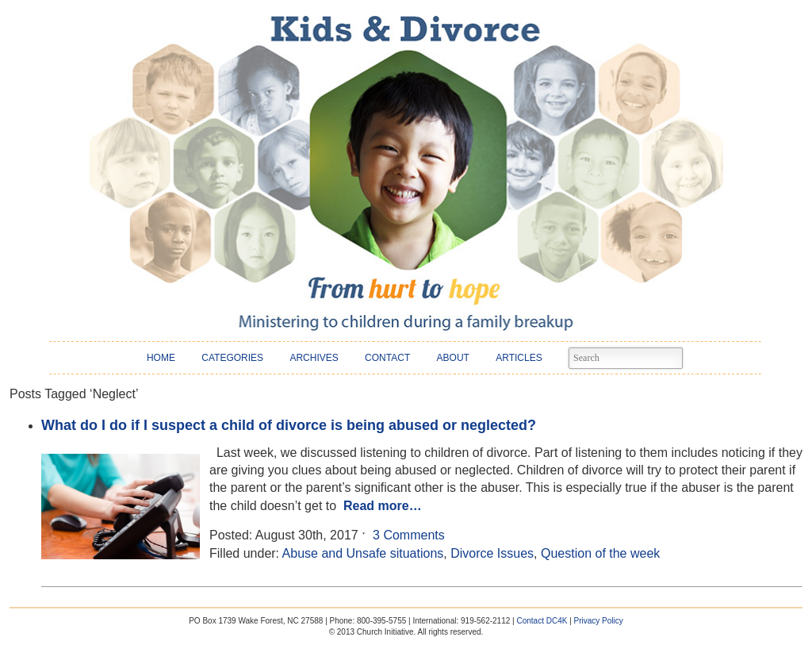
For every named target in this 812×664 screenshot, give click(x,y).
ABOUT (453, 358)
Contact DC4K (542, 621)
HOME (161, 358)
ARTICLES (519, 358)
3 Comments (409, 535)
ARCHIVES (314, 358)
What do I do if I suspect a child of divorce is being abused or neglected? (289, 425)
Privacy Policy (599, 621)
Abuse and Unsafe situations (363, 553)
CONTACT (387, 358)
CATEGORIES (232, 358)
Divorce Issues (492, 553)
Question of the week (600, 553)
